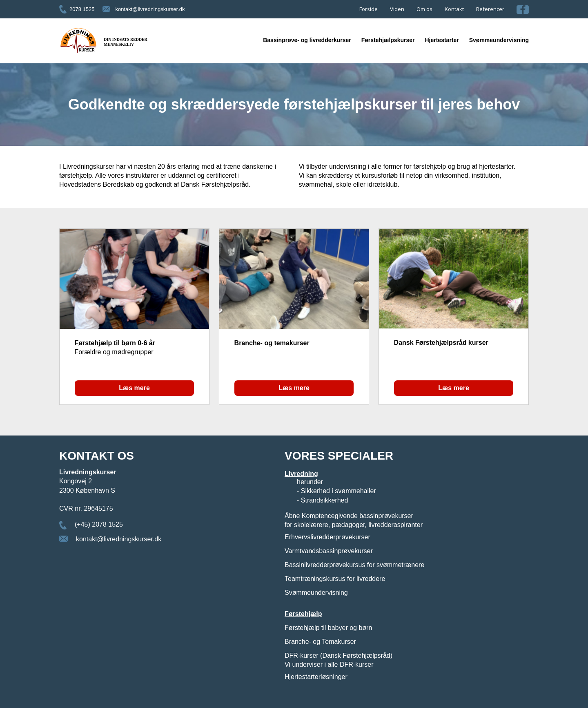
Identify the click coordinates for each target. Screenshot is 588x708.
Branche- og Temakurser (320, 642)
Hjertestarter (442, 40)
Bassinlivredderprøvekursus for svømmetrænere (354, 565)
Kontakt (454, 9)
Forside (369, 9)
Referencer (490, 9)
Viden (397, 9)
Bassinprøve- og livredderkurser (307, 40)
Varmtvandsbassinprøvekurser (329, 551)
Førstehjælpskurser (388, 40)
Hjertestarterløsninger (316, 677)
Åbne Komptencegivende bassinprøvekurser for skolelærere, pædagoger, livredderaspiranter (354, 520)
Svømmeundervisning (499, 40)
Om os (424, 9)
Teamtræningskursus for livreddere (335, 579)
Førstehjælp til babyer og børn (328, 628)
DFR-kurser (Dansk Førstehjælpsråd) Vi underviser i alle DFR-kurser (339, 660)
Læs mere (134, 388)
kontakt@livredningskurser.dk (150, 9)
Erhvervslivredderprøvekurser (327, 537)
